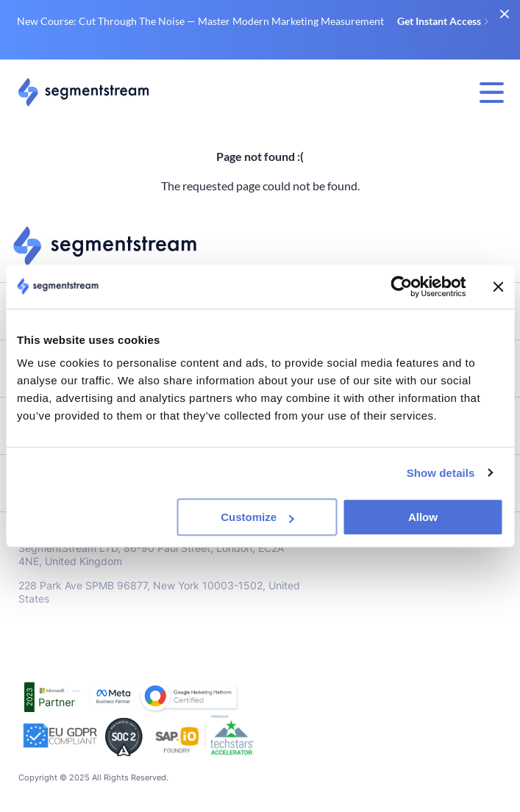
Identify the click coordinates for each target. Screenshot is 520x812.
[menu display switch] (492, 93)
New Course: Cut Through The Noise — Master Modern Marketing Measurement (253, 21)
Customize (257, 517)
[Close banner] (498, 287)
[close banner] (504, 14)
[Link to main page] (83, 92)
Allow (423, 517)
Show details (441, 473)
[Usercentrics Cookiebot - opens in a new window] (401, 287)
